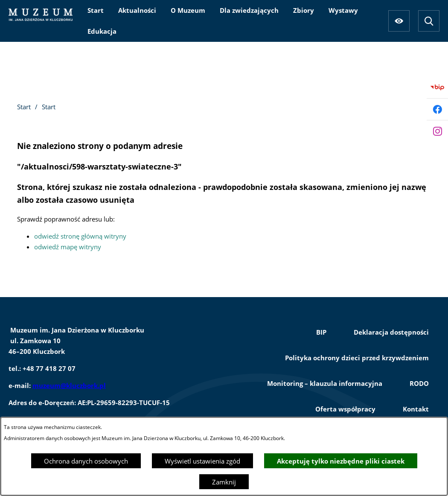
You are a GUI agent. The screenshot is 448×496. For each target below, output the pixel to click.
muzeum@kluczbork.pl (69, 385)
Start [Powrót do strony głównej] (24, 107)
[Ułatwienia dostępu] (399, 21)
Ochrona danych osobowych (86, 461)
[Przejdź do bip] (437, 88)
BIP (321, 332)
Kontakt (416, 409)
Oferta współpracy (345, 409)
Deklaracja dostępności (391, 332)
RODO (419, 383)
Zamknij (224, 482)
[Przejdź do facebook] (437, 109)
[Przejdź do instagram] (437, 131)
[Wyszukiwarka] (429, 21)
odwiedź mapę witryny (68, 247)
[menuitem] (96, 10)
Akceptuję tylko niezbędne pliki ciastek (341, 461)
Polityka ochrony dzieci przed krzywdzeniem (357, 358)
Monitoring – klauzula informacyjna (325, 383)
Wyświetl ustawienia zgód (202, 461)
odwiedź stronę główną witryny (80, 236)
